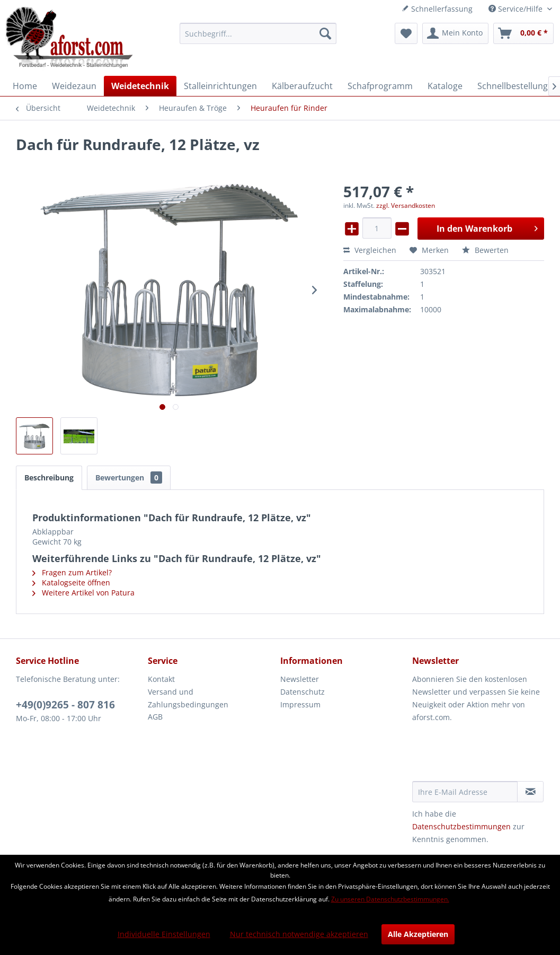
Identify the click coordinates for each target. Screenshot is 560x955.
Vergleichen (370, 250)
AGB (155, 717)
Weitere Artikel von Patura (83, 593)
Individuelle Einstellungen (164, 934)
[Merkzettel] (406, 33)
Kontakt (161, 679)
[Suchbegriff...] (258, 33)
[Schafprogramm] (380, 86)
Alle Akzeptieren (418, 934)
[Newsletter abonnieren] (530, 792)
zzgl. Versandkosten (406, 205)
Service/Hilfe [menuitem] (517, 9)
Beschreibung (49, 477)
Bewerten (485, 250)
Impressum (300, 704)
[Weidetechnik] (140, 86)
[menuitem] (258, 33)
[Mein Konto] (455, 33)
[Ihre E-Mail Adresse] (465, 792)
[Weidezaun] (74, 86)
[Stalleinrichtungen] (220, 86)
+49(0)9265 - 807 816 (65, 705)
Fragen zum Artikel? (72, 572)
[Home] (25, 86)
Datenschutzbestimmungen (461, 826)
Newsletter (300, 679)
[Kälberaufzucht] (302, 86)
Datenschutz (303, 692)
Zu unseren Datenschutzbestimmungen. (390, 899)
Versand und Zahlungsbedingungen (188, 698)
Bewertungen (129, 477)
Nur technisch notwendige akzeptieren (299, 934)
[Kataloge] (445, 86)
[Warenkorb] (523, 33)
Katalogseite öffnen (71, 582)
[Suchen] (325, 33)
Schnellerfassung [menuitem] (437, 9)
